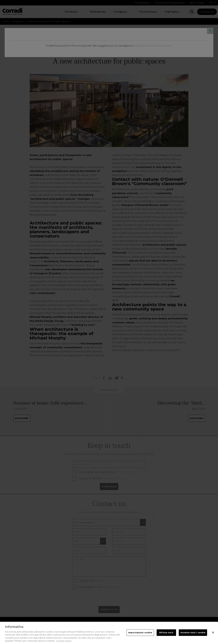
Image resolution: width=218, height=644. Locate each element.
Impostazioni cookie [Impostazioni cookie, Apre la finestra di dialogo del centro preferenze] (140, 635)
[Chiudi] (213, 635)
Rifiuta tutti (166, 635)
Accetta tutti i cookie (193, 635)
